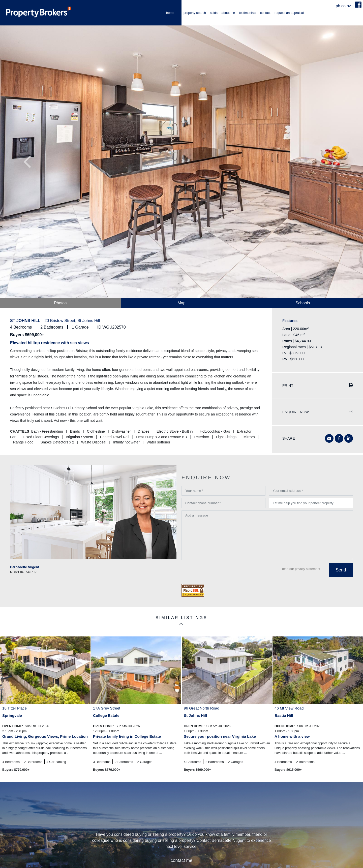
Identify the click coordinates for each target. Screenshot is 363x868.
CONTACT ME (181, 860)
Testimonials (248, 13)
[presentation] (220, 573)
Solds (214, 13)
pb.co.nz (344, 6)
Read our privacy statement (300, 569)
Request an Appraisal (289, 13)
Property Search (195, 13)
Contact (265, 13)
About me (228, 13)
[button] (27, 162)
